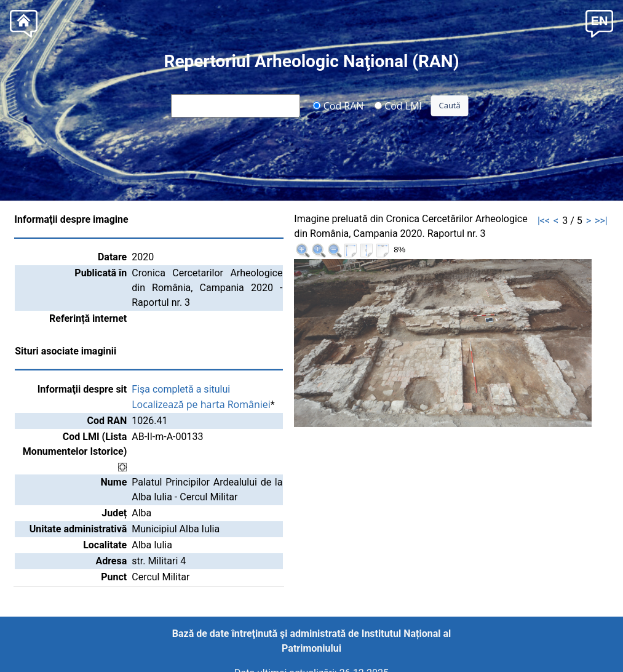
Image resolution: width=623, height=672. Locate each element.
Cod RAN (339, 105)
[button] (599, 22)
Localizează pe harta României (201, 404)
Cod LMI (398, 105)
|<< (544, 221)
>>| (601, 221)
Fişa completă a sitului (181, 389)
